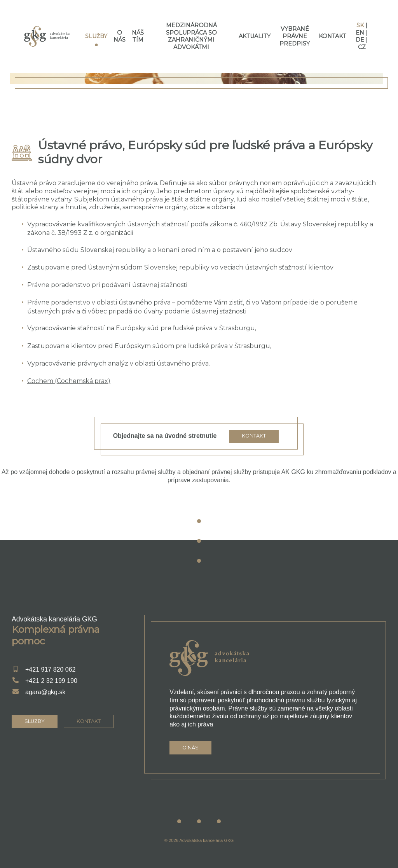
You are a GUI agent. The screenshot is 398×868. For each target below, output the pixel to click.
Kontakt (333, 36)
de (360, 40)
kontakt (89, 721)
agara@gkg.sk (45, 692)
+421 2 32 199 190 (51, 681)
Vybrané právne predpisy (295, 36)
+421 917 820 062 (50, 669)
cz (362, 47)
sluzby (35, 721)
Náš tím (138, 36)
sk (360, 25)
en (360, 33)
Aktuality (255, 36)
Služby (96, 36)
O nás (120, 36)
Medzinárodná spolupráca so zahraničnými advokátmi (191, 36)
